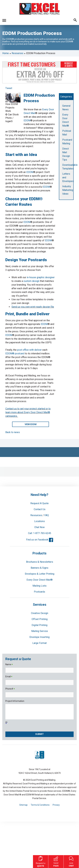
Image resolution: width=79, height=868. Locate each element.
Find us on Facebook (40, 540)
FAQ (47, 515)
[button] (4, 20)
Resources (17, 53)
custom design (31, 281)
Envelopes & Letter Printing (40, 574)
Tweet (9, 88)
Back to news (13, 432)
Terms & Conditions (40, 805)
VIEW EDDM (31, 424)
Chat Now (39, 527)
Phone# (10, 689)
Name (9, 665)
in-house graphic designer (41, 277)
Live (71, 861)
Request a (41, 861)
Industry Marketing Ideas (68, 190)
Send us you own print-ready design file (33, 307)
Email (9, 677)
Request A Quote (39, 503)
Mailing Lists (39, 586)
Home (6, 53)
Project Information (15, 701)
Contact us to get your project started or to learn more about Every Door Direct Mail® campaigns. (28, 412)
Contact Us (40, 509)
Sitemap (23, 805)
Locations (39, 521)
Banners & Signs (39, 568)
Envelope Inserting (39, 637)
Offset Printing (40, 619)
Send (56, 861)
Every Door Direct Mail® (40, 580)
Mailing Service (40, 631)
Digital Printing (39, 625)
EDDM (27, 120)
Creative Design (40, 613)
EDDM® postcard (15, 353)
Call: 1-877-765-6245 (40, 533)
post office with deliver (29, 350)
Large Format (39, 643)
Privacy (56, 805)
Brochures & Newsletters (40, 562)
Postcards (39, 592)
